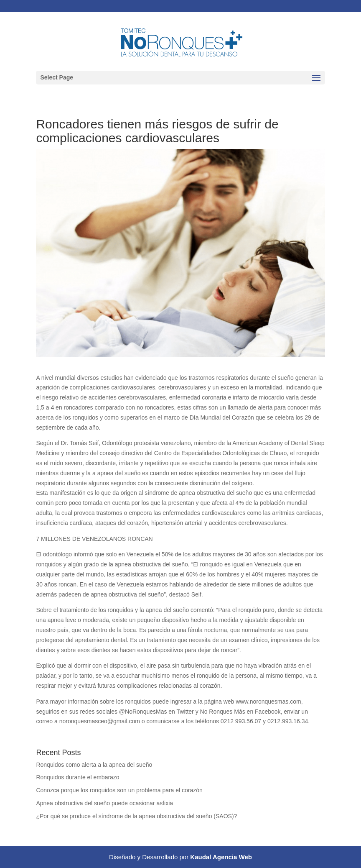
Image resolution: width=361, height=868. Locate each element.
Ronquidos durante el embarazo (78, 777)
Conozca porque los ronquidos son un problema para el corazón (119, 790)
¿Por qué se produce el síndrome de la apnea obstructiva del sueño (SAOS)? (136, 816)
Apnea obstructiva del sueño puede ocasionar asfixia (104, 803)
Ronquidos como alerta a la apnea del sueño (94, 765)
